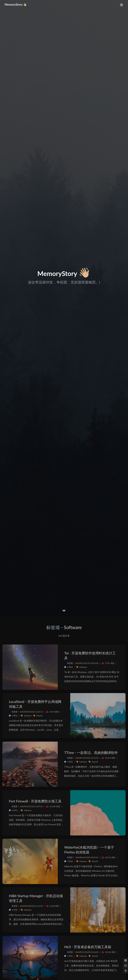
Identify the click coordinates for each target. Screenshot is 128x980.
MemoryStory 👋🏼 (17, 5)
